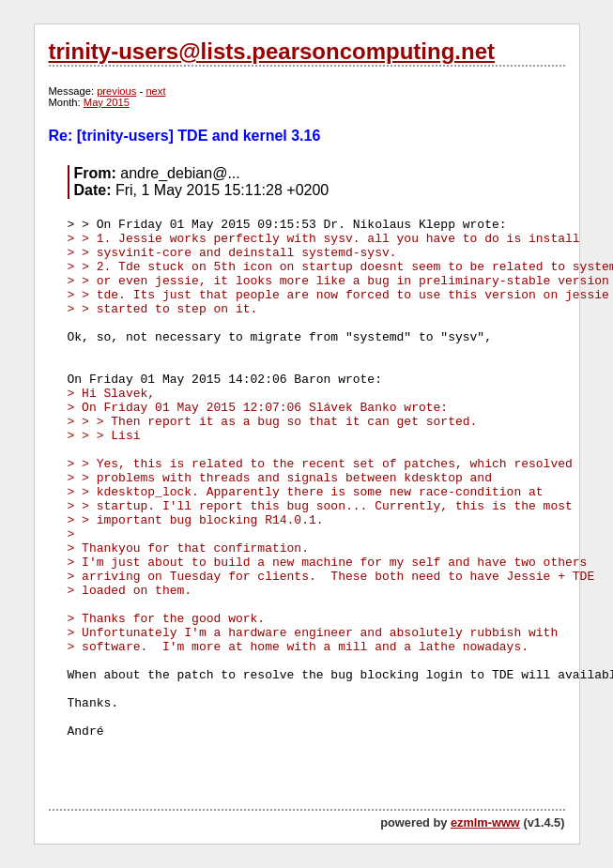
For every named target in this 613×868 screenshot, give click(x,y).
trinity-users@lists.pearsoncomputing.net (272, 51)
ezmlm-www (485, 822)
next (155, 91)
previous (116, 91)
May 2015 (107, 102)
